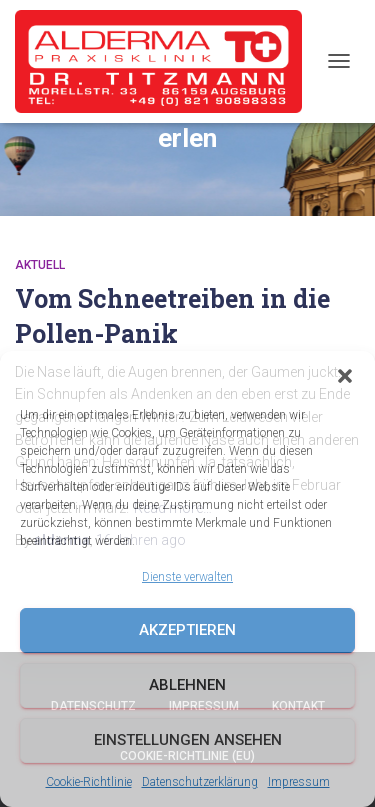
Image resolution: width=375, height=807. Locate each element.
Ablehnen (187, 685)
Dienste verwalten (187, 577)
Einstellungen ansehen (188, 740)
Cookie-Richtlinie (89, 782)
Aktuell (40, 265)
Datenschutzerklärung (200, 782)
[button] (345, 376)
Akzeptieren (187, 630)
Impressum (299, 782)
